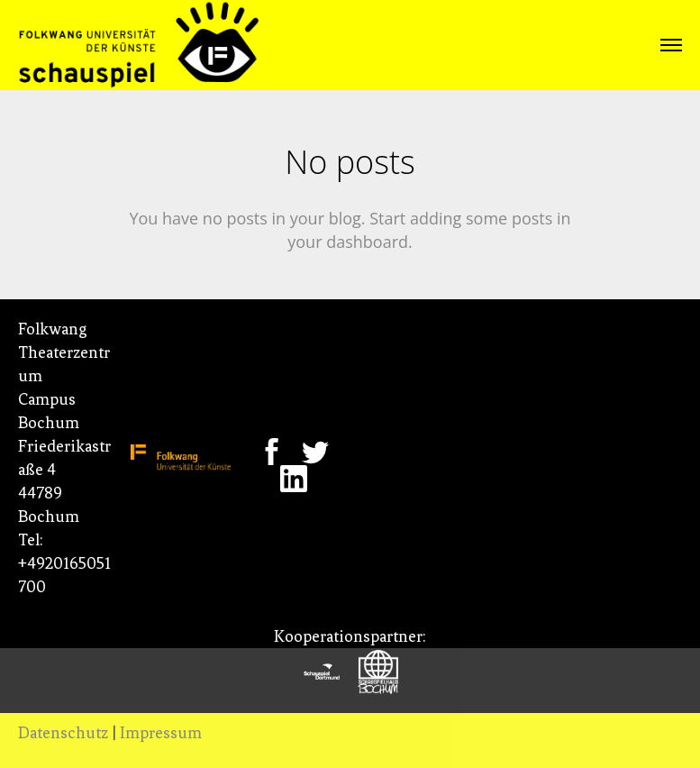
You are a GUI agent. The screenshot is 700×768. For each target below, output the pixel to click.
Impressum (161, 733)
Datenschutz (63, 733)
